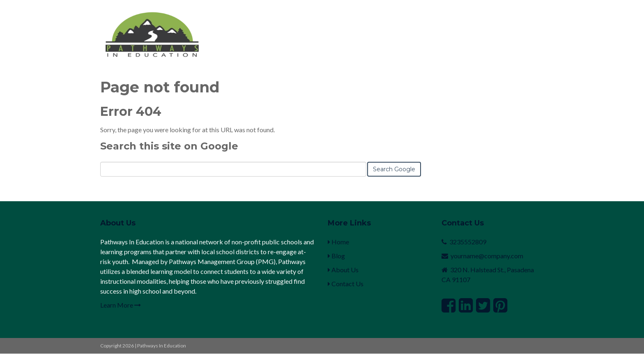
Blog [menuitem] (336, 256)
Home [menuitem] (338, 242)
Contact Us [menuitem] (346, 284)
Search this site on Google (169, 146)
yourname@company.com (487, 256)
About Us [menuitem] (343, 270)
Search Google (394, 169)
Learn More (121, 305)
